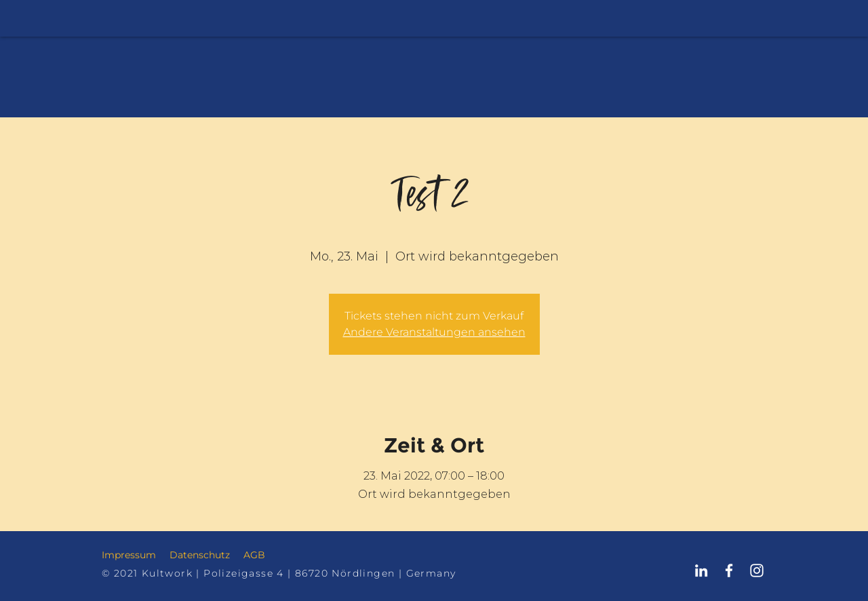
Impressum (129, 555)
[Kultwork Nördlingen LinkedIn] (701, 570)
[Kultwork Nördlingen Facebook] (729, 570)
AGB (254, 555)
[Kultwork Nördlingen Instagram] (757, 570)
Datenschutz (200, 555)
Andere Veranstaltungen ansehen (434, 332)
